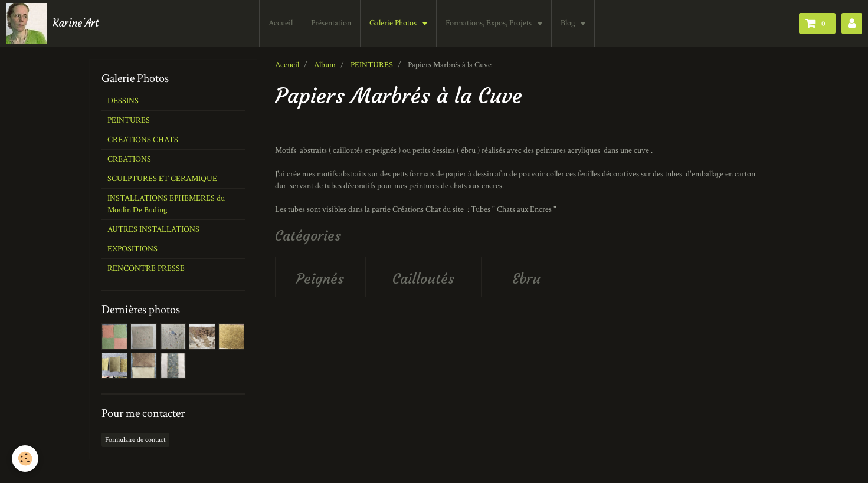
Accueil (282, 23)
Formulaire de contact (135, 440)
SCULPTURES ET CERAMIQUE (162, 179)
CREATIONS (129, 159)
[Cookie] (25, 459)
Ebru (526, 279)
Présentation (332, 23)
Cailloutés (423, 279)
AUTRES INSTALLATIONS (153, 229)
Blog (570, 23)
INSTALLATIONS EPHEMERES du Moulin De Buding (166, 204)
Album (325, 65)
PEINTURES (372, 65)
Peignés (320, 279)
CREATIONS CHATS (143, 140)
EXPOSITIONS (132, 249)
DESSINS (123, 101)
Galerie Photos (395, 23)
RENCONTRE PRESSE (146, 268)
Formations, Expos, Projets (491, 23)
